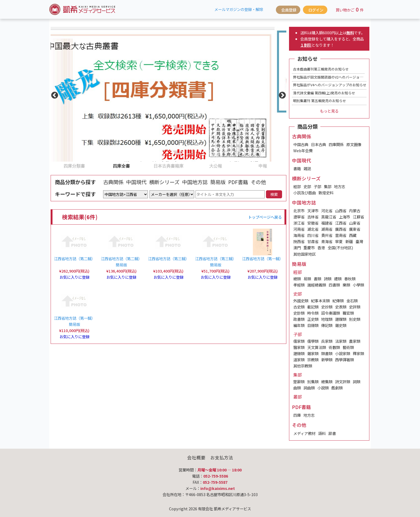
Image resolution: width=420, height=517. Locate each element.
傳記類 (327, 325)
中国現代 (136, 182)
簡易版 (218, 182)
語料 (322, 433)
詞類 (357, 382)
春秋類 (350, 279)
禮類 (338, 279)
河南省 (299, 229)
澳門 (297, 248)
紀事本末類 (320, 301)
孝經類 (299, 285)
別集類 (313, 382)
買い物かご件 (350, 9)
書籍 (297, 168)
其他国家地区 (305, 254)
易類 (307, 279)
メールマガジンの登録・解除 (239, 9)
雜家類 (313, 353)
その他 (258, 182)
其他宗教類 (303, 366)
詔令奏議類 (331, 313)
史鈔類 (299, 313)
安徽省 (313, 223)
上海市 (344, 217)
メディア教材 (304, 433)
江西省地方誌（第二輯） (74, 258)
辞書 (332, 433)
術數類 (334, 347)
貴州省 (327, 235)
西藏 (353, 235)
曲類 (297, 388)
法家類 (341, 341)
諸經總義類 (317, 285)
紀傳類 (338, 301)
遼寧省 (299, 217)
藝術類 (348, 347)
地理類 (327, 319)
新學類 (327, 360)
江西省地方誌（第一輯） (262, 258)
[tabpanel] (168, 94)
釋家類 (358, 353)
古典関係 (113, 182)
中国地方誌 (195, 182)
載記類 (313, 307)
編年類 (299, 325)
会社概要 (196, 458)
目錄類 (313, 325)
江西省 (341, 223)
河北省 (327, 211)
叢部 (298, 397)
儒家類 (299, 341)
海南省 (299, 235)
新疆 (349, 241)
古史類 (299, 307)
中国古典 (301, 144)
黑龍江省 (329, 217)
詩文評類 (343, 382)
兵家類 (327, 341)
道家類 (299, 360)
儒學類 (313, 341)
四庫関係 (336, 144)
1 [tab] (53, 166)
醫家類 (299, 347)
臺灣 (359, 241)
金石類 (352, 301)
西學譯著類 (344, 360)
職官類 (348, 313)
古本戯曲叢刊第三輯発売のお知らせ (321, 69)
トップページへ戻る (265, 217)
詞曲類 (309, 388)
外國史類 (301, 301)
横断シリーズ (164, 182)
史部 (307, 186)
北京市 (299, 211)
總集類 (327, 382)
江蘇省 (358, 217)
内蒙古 (355, 211)
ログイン (316, 10)
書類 (317, 279)
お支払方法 (222, 458)
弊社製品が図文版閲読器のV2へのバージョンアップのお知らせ (342, 77)
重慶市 (309, 248)
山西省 (341, 211)
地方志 (340, 186)
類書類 (327, 353)
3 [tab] (148, 166)
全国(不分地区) (340, 248)
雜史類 (341, 325)
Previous (53, 94)
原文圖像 (354, 144)
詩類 (328, 279)
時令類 (313, 313)
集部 (328, 186)
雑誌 (307, 168)
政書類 (299, 319)
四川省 (313, 235)
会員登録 (289, 10)
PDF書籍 (238, 182)
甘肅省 (313, 241)
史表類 (341, 307)
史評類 (355, 307)
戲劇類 (337, 388)
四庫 (297, 415)
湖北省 (313, 229)
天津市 (313, 211)
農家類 (355, 341)
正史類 (313, 319)
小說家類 (343, 353)
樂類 (346, 285)
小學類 (358, 285)
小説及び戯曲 (305, 193)
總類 (297, 279)
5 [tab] (242, 166)
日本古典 (318, 144)
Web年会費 (303, 150)
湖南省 (327, 229)
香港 (321, 248)
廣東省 (355, 229)
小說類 (323, 388)
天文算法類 (317, 347)
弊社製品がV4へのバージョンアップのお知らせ (330, 85)
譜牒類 (341, 319)
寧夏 (339, 241)
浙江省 (299, 223)
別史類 (355, 319)
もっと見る (329, 111)
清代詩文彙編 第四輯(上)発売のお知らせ (324, 93)
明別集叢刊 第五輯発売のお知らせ (320, 101)
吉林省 (313, 217)
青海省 (327, 241)
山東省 (355, 223)
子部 (317, 186)
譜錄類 (299, 353)
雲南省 (341, 235)
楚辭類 (299, 382)
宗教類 (313, 360)
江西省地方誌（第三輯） (168, 258)
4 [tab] (195, 166)
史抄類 (327, 307)
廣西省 (341, 229)
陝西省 (299, 241)
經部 (297, 186)
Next (281, 94)
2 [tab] (100, 166)
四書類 (334, 285)
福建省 (327, 223)
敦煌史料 (326, 193)
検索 (274, 194)
